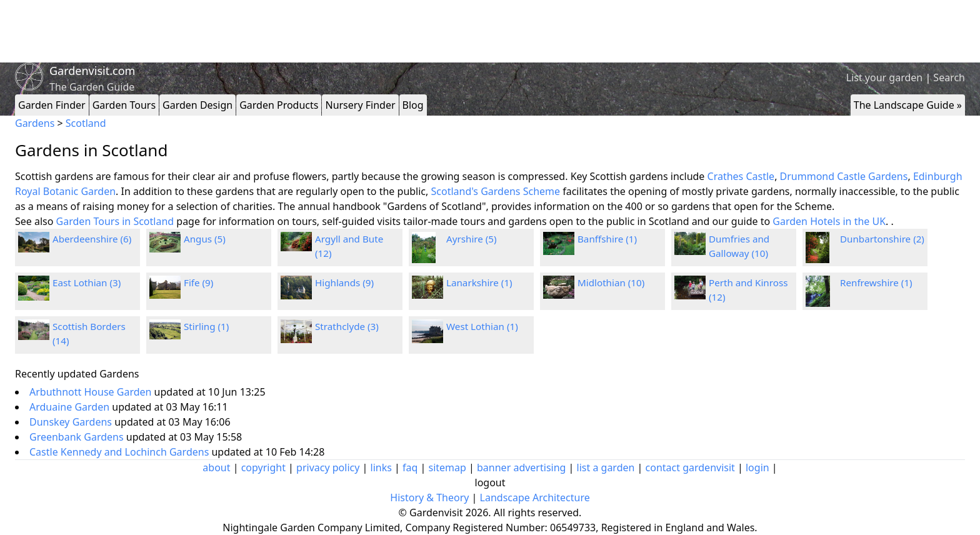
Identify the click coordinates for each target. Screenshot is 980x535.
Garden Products (279, 105)
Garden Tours (124, 105)
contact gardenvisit (690, 467)
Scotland (86, 123)
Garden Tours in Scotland (115, 221)
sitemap (447, 467)
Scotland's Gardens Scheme (496, 191)
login (757, 467)
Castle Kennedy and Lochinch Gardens (120, 452)
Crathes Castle (741, 176)
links (381, 467)
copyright (263, 467)
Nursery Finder (360, 105)
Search (949, 77)
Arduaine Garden (71, 407)
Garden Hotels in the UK (829, 221)
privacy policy (328, 467)
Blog (413, 105)
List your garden (884, 77)
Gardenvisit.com (92, 71)
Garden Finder (52, 105)
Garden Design (197, 105)
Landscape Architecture (535, 497)
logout (490, 482)
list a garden (606, 467)
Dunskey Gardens (72, 422)
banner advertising (521, 467)
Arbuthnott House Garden (92, 392)
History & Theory (429, 497)
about (216, 467)
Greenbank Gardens (78, 437)
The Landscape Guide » (908, 105)
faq (410, 467)
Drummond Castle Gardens (844, 176)
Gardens (35, 123)
